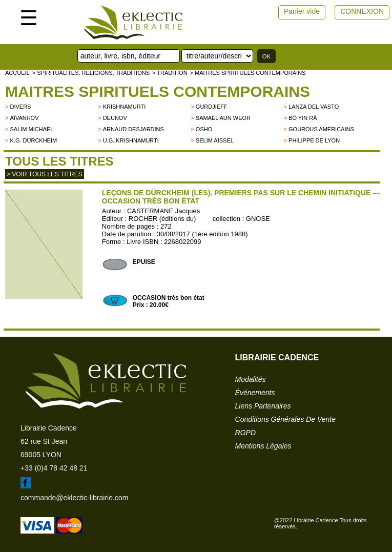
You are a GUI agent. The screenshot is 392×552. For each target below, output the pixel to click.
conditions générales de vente (285, 419)
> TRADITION (170, 73)
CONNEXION (362, 11)
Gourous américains (321, 129)
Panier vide (302, 11)
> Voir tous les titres (45, 174)
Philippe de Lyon (314, 140)
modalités (251, 379)
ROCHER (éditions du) (162, 219)
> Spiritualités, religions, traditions (91, 73)
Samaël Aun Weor (223, 118)
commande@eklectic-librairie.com (74, 498)
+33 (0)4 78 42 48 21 (54, 468)
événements (255, 393)
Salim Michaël (32, 129)
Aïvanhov (24, 118)
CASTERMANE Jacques (163, 211)
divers (20, 107)
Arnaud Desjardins (133, 129)
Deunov (115, 118)
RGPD (245, 433)
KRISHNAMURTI (125, 107)
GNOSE (258, 219)
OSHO (204, 129)
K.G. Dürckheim (33, 140)
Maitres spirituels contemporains (158, 91)
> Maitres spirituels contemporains (248, 73)
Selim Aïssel (215, 140)
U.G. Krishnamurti (131, 140)
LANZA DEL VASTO (314, 107)
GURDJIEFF (212, 107)
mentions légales (263, 446)
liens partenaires (263, 406)
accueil (17, 73)
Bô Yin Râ (303, 118)
